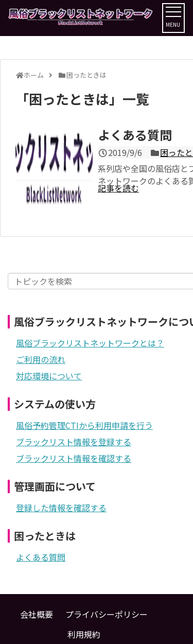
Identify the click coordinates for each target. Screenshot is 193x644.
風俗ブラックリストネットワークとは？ (90, 343)
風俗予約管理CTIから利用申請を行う (84, 425)
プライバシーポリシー (107, 614)
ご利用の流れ (41, 359)
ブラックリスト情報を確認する (74, 458)
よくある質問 (135, 135)
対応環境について (49, 376)
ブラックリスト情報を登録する (74, 442)
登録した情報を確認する (61, 508)
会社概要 (37, 614)
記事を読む (118, 188)
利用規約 (84, 634)
